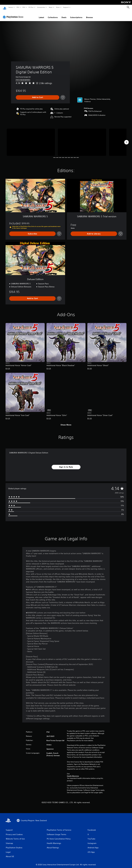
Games (11, 7)
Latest (41, 15)
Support (66, 7)
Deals (64, 15)
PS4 (24, 7)
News (51, 7)
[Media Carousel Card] (31, 140)
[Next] (126, 140)
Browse (89, 15)
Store (58, 7)
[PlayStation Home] (5, 7)
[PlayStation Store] (14, 14)
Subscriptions (76, 15)
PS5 (18, 7)
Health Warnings (73, 773)
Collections (53, 15)
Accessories (41, 7)
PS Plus (31, 7)
